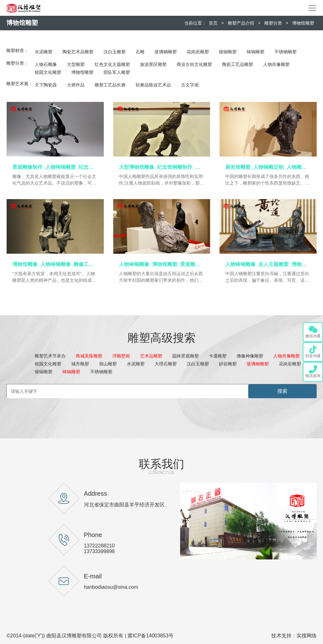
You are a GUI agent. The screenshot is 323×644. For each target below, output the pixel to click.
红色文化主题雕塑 (112, 64)
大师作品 (76, 85)
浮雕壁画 (121, 356)
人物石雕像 (46, 64)
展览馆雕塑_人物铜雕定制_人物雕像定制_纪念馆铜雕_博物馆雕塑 (268, 167)
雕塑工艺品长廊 (110, 85)
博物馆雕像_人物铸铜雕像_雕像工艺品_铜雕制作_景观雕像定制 (55, 264)
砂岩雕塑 (228, 364)
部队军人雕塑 (117, 72)
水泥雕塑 (44, 52)
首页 (213, 23)
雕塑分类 (273, 23)
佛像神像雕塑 (250, 356)
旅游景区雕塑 (153, 64)
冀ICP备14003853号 (150, 636)
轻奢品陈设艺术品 (153, 85)
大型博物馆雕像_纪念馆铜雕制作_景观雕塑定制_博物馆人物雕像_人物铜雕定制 (162, 167)
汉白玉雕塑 (115, 52)
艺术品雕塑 (151, 356)
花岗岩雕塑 (198, 52)
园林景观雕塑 (185, 356)
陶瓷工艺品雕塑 (238, 64)
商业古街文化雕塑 (194, 64)
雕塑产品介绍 (241, 23)
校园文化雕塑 (48, 72)
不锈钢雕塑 (285, 52)
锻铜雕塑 (228, 52)
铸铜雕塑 (255, 52)
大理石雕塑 (166, 364)
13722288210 (99, 546)
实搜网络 (307, 636)
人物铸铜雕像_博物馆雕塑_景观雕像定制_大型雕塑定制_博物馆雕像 (162, 264)
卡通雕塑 (218, 356)
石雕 (140, 52)
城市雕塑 (80, 364)
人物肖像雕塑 (276, 64)
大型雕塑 (76, 64)
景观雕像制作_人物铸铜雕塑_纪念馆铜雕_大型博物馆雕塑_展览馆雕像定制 (55, 167)
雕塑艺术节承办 (50, 356)
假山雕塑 (108, 364)
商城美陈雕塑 (89, 356)
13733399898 (99, 551)
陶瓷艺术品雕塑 (78, 52)
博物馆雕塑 (303, 23)
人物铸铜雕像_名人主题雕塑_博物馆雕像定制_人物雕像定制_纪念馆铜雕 (268, 264)
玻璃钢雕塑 (166, 52)
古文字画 (190, 85)
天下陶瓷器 (46, 85)
